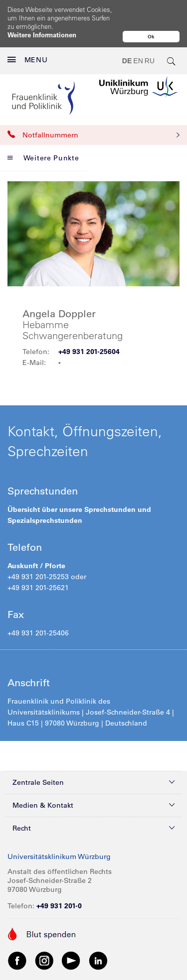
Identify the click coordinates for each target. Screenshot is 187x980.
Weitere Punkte (43, 137)
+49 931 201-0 (59, 885)
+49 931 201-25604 (89, 331)
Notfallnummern (93, 114)
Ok (151, 37)
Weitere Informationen (42, 35)
